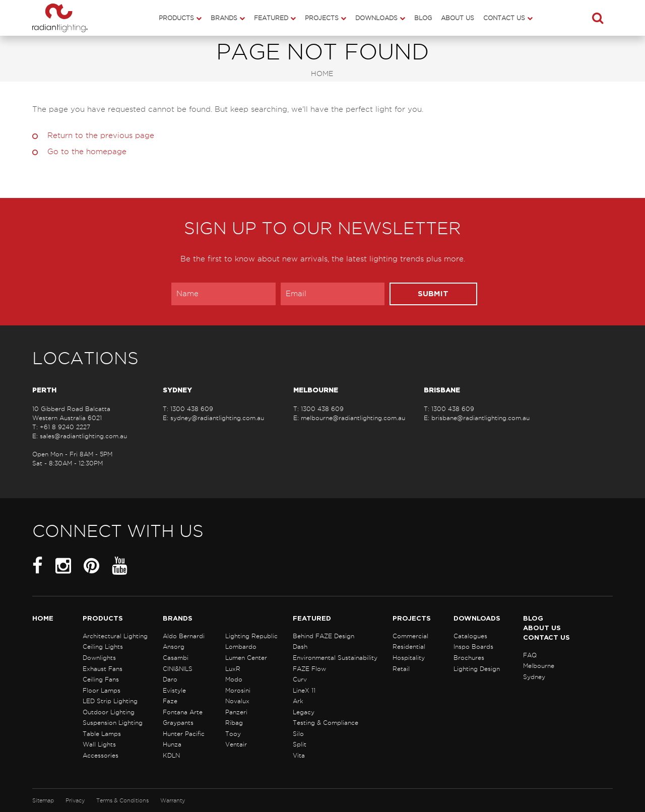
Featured (271, 18)
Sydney (534, 677)
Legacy (304, 712)
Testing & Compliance (326, 723)
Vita (299, 755)
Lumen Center (246, 658)
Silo (298, 734)
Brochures (469, 658)
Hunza (172, 744)
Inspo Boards (473, 647)
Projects (322, 18)
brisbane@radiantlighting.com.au (480, 418)
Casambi (176, 658)
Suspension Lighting (113, 723)
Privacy (75, 800)
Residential (409, 647)
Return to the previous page (101, 136)
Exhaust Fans (103, 669)
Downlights (99, 658)
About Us (458, 18)
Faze (170, 701)
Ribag (234, 723)
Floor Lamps (102, 690)
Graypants (178, 723)
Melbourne (539, 666)
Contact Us (504, 18)
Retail (401, 669)
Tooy (233, 734)
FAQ (530, 655)
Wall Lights (99, 744)
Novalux (237, 701)
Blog (423, 18)
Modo (234, 679)
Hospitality (409, 658)
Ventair (236, 744)
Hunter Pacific (184, 734)
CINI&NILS (178, 669)
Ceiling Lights (103, 647)
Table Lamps (102, 734)
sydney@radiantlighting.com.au (217, 418)
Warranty (173, 800)
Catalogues (470, 636)
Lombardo (241, 647)
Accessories (101, 755)
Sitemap (43, 800)
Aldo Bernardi (184, 636)
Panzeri (236, 712)
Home (322, 74)
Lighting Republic (251, 636)
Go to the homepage (87, 152)
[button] (598, 18)
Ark (298, 701)
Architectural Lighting (115, 636)
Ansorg (174, 647)
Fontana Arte (183, 712)
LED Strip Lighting (110, 701)
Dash (300, 647)
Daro (170, 679)
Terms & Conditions (122, 800)
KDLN (171, 755)
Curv (300, 679)
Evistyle (174, 690)
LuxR (233, 669)
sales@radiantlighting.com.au (83, 436)
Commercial (410, 636)
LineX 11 (304, 690)
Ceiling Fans (101, 679)
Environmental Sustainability (335, 658)
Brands (224, 18)
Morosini (238, 690)
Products (176, 18)
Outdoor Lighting (109, 712)
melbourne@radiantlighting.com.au (353, 418)
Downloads (376, 18)
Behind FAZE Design (324, 636)
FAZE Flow (309, 669)
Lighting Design (477, 669)
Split (300, 744)
